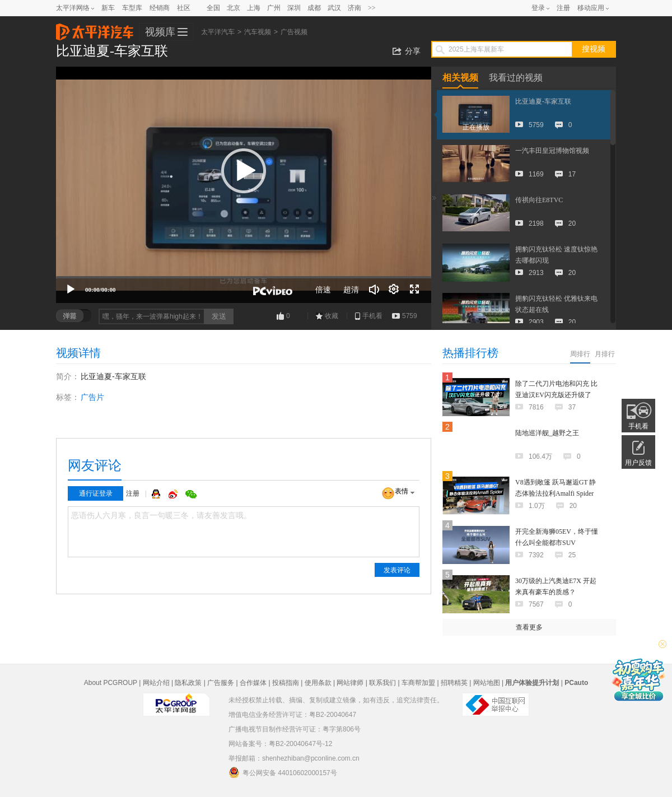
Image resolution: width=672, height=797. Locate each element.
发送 (219, 316)
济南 (354, 8)
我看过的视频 (516, 78)
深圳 (294, 8)
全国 (213, 8)
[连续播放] (394, 290)
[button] (244, 171)
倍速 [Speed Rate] (323, 290)
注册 (563, 8)
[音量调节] (374, 290)
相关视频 (460, 78)
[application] (244, 185)
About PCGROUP (111, 683)
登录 (538, 8)
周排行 (580, 354)
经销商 (160, 8)
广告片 (92, 397)
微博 (174, 494)
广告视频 (294, 32)
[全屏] (414, 290)
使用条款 (318, 683)
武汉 (334, 8)
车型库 (132, 8)
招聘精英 (454, 683)
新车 (108, 8)
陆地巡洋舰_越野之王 (547, 433)
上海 (254, 8)
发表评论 (397, 570)
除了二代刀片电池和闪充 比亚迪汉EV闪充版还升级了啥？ (556, 395)
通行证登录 (96, 493)
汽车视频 (258, 32)
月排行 (605, 354)
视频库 (160, 32)
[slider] (244, 277)
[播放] (71, 290)
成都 (314, 8)
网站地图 (487, 683)
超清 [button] (351, 290)
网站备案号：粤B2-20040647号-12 (280, 744)
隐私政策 (188, 683)
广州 (274, 8)
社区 (184, 8)
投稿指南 (286, 683)
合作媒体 (253, 683)
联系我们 (382, 683)
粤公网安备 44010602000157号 (283, 772)
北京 (234, 8)
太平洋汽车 (95, 29)
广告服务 (221, 683)
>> (372, 8)
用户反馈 (638, 463)
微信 (191, 494)
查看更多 (529, 627)
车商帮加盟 (418, 683)
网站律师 (350, 683)
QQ (157, 494)
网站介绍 (156, 683)
